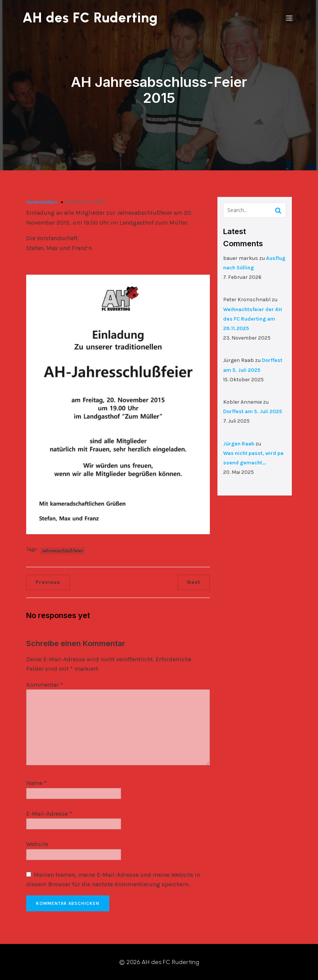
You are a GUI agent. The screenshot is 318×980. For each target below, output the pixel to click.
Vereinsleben (42, 202)
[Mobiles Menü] (289, 18)
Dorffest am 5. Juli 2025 (253, 411)
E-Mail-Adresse (49, 813)
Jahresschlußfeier (62, 550)
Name (36, 783)
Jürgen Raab (239, 443)
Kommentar (45, 684)
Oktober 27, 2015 (85, 201)
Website (37, 844)
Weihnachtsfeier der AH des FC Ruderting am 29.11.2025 (253, 319)
